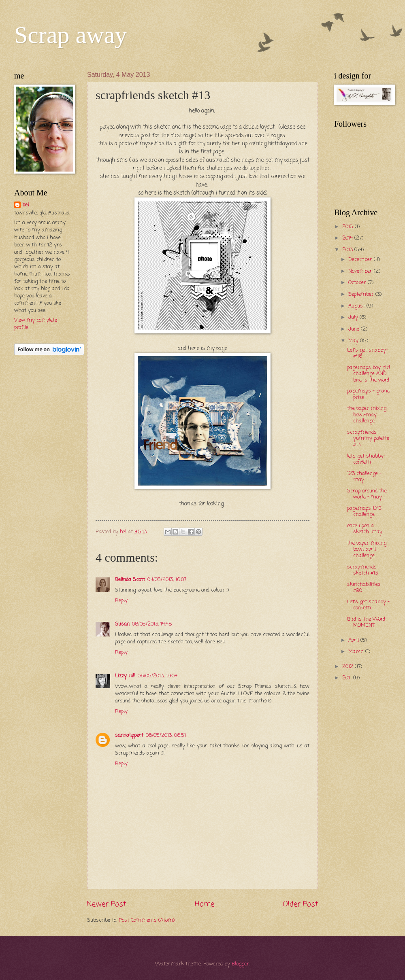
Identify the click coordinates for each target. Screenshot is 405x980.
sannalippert (129, 735)
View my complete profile (36, 324)
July (354, 317)
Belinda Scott (130, 580)
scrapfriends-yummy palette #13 (368, 439)
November (361, 271)
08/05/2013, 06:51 (166, 735)
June (355, 329)
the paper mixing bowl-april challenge (367, 549)
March (357, 652)
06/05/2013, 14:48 (152, 624)
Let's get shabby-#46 (368, 353)
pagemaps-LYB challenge (364, 511)
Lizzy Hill (125, 676)
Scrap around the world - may (367, 494)
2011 (348, 678)
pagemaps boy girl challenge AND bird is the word (369, 374)
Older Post (300, 904)
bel (26, 205)
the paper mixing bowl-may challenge (367, 415)
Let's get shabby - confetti (368, 605)
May (354, 341)
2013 (348, 250)
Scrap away (70, 35)
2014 (348, 238)
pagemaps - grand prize (368, 394)
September (362, 294)
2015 (349, 227)
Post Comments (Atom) (147, 920)
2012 (349, 667)
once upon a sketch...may (365, 529)
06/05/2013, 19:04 (158, 676)
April (354, 640)
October (358, 283)
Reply (121, 601)
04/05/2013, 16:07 (167, 580)
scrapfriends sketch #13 (362, 570)
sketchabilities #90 (364, 588)
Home (205, 904)
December (361, 260)
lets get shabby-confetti (366, 459)
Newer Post (107, 904)
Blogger (240, 964)
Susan (122, 624)
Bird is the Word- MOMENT (367, 622)
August (357, 306)
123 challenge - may (364, 477)
